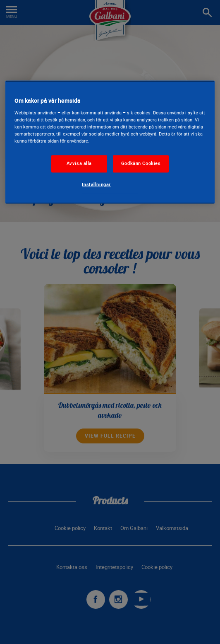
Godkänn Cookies (141, 163)
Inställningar (96, 184)
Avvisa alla (79, 163)
